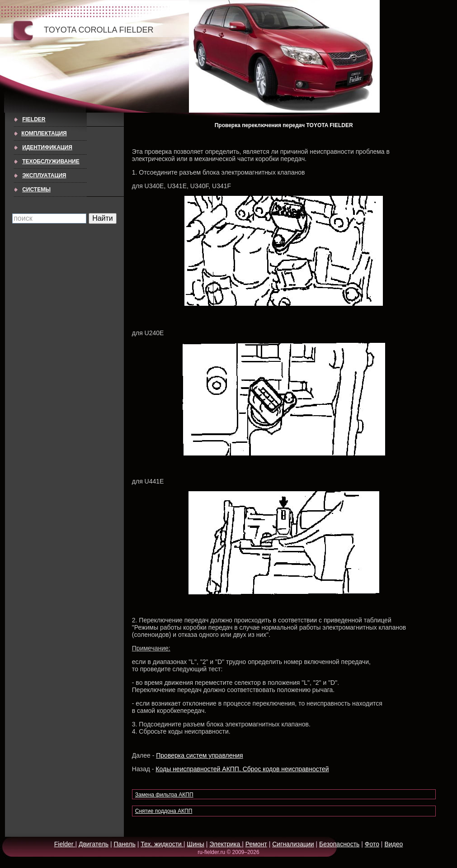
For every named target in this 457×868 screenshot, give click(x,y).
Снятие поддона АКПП (164, 811)
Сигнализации (293, 844)
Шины (195, 844)
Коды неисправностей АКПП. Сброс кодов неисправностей (242, 769)
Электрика (226, 844)
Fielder (34, 119)
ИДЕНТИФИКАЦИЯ (47, 147)
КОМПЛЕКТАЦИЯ (44, 133)
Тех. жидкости (162, 844)
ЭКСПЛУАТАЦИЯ (44, 175)
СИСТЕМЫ (36, 190)
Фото (372, 844)
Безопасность (339, 844)
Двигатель (94, 844)
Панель (124, 844)
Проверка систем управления (199, 755)
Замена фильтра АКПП (164, 795)
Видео (393, 844)
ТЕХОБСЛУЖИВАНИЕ (51, 161)
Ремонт (256, 844)
